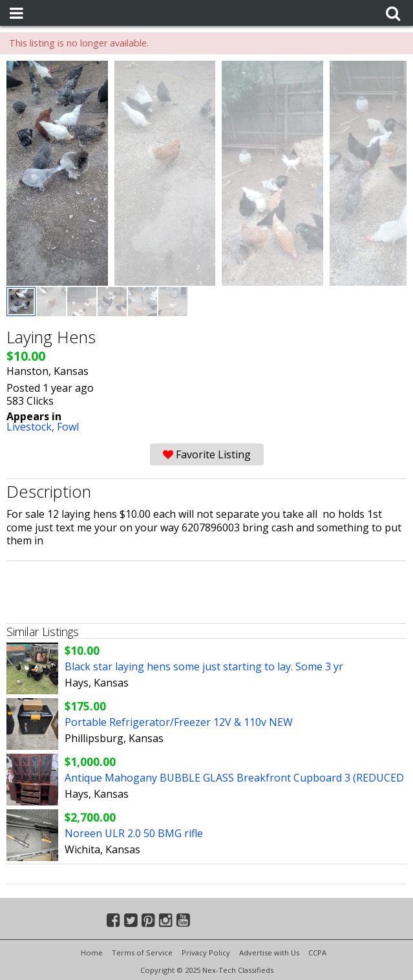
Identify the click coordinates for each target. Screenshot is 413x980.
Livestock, (32, 427)
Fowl (68, 427)
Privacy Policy (206, 953)
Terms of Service (142, 953)
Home (92, 953)
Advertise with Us (269, 953)
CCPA (317, 953)
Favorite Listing (207, 454)
